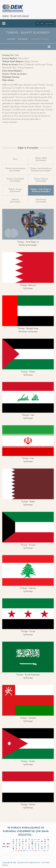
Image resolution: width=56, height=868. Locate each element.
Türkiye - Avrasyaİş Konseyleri (41, 180)
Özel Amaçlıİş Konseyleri (41, 201)
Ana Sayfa (11, 39)
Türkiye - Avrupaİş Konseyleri (15, 190)
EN (42, 24)
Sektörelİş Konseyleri (15, 201)
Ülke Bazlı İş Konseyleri (40, 39)
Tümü (15, 159)
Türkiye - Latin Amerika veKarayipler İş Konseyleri (41, 169)
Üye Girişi (49, 24)
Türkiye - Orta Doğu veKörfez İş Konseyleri (41, 190)
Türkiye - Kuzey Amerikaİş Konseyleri (15, 169)
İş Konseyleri (23, 39)
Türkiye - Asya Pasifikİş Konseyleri (15, 180)
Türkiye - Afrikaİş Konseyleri (41, 159)
